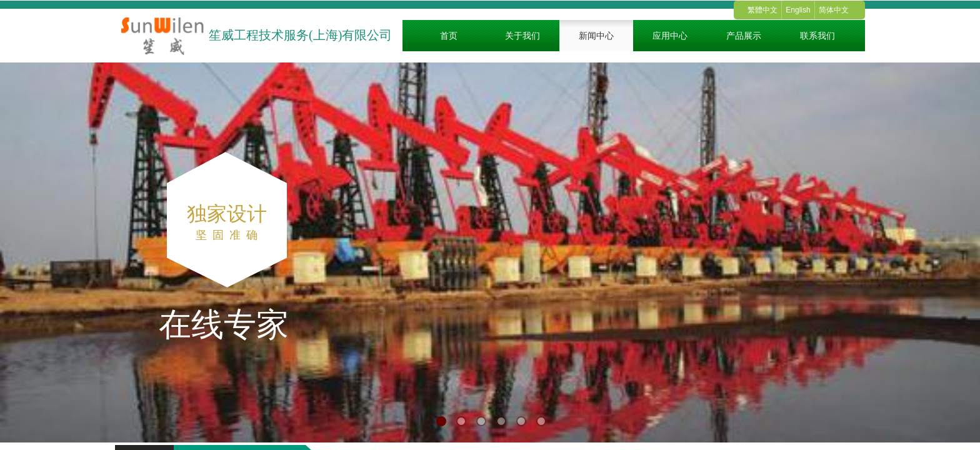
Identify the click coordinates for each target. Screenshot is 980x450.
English (798, 10)
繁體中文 (762, 10)
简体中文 (834, 10)
